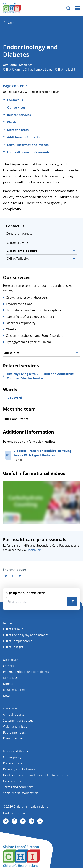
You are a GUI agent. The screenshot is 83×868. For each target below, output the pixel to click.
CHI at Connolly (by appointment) (26, 635)
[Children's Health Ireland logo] (12, 8)
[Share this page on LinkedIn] (20, 576)
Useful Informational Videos (28, 145)
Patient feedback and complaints (26, 672)
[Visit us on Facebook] (13, 576)
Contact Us (11, 678)
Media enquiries (14, 690)
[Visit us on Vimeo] (40, 821)
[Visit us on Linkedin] (23, 821)
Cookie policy (12, 757)
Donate (8, 684)
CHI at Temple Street (39, 69)
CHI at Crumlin (13, 69)
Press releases (13, 738)
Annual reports (14, 714)
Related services (19, 115)
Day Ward (15, 398)
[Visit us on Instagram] (31, 821)
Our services (16, 107)
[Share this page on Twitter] (6, 576)
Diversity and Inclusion (19, 769)
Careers (8, 666)
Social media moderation (21, 793)
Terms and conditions (18, 787)
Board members (14, 732)
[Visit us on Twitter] (6, 821)
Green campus (13, 781)
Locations (9, 623)
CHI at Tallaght (65, 69)
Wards (12, 122)
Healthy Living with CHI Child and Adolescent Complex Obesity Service (40, 376)
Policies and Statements (18, 751)
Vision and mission (16, 726)
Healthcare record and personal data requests (36, 775)
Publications (11, 708)
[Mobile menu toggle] (78, 8)
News (7, 696)
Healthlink (34, 550)
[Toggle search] (68, 8)
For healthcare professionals (28, 152)
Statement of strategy (18, 720)
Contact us (15, 100)
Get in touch (11, 660)
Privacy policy (12, 763)
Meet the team (18, 130)
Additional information (24, 137)
